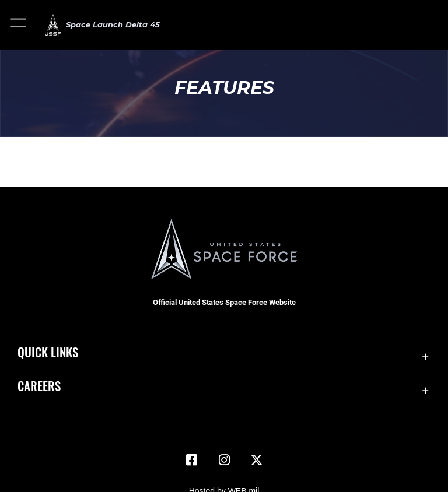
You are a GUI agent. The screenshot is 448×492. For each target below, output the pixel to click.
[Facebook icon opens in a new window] (191, 460)
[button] (19, 25)
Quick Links (48, 352)
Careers (39, 386)
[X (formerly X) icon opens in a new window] (257, 460)
